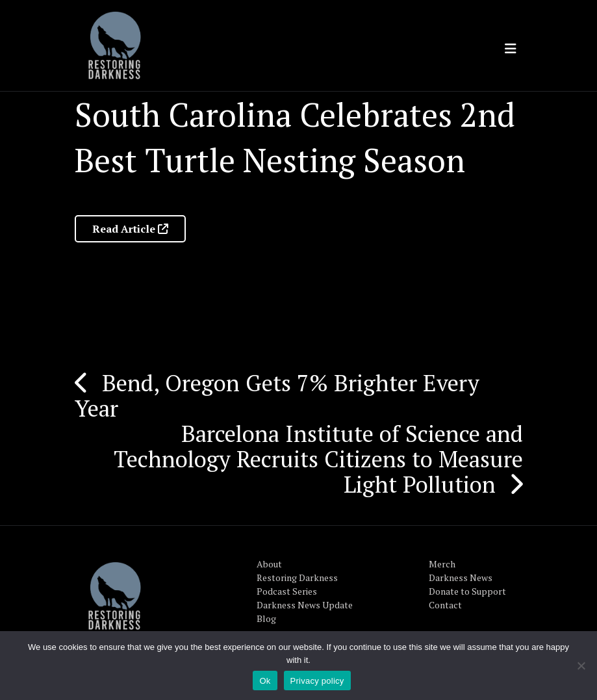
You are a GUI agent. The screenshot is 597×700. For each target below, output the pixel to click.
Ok (265, 681)
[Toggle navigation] (511, 49)
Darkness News (461, 577)
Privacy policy (317, 681)
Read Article (130, 229)
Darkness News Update (305, 605)
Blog (266, 618)
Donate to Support (467, 591)
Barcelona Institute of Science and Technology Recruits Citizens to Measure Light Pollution (318, 459)
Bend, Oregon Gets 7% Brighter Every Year (277, 395)
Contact (445, 605)
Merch (442, 564)
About (269, 564)
